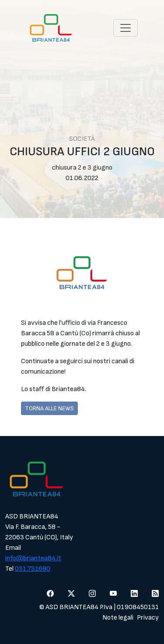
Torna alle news (49, 408)
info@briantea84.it (33, 558)
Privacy (148, 618)
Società (82, 139)
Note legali (118, 618)
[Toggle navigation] (126, 28)
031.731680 (33, 569)
